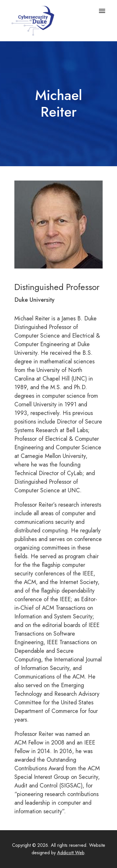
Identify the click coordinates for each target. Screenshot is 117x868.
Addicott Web (71, 853)
